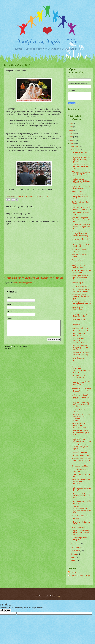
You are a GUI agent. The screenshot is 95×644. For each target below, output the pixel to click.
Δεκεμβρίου (76, 146)
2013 (71, 140)
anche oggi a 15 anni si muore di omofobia (80, 240)
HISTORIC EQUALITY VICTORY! (79, 410)
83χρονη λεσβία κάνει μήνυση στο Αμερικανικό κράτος (81, 489)
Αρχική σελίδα (32, 278)
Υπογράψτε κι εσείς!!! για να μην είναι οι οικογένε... (81, 482)
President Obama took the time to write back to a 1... (81, 461)
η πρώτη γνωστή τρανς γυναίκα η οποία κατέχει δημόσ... (81, 219)
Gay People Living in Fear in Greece (81, 203)
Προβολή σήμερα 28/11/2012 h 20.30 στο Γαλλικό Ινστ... (81, 181)
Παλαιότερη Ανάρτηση (52, 278)
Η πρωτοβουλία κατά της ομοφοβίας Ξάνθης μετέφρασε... (81, 159)
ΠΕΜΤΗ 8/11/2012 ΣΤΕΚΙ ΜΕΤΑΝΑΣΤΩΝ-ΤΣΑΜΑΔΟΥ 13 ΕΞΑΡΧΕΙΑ (81, 417)
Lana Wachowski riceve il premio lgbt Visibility (80, 329)
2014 (71, 137)
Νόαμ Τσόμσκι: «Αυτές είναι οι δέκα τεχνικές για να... (80, 433)
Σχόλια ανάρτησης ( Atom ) (23, 283)
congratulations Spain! (80, 452)
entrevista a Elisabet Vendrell (79, 250)
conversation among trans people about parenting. (81, 208)
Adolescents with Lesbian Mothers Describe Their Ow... (81, 496)
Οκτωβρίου (76, 544)
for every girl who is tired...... (79, 256)
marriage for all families (80, 515)
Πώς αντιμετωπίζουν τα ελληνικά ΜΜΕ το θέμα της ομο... (81, 197)
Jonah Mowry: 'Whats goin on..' (81, 475)
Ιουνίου (74, 557)
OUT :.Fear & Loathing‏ (80, 286)
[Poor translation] (8, 611)
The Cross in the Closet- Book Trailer (80, 245)
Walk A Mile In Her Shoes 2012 (81, 213)
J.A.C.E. (74, 363)
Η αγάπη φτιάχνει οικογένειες (78, 334)
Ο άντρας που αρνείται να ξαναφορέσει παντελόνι (81, 303)
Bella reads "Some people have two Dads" (81, 187)
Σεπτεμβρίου (76, 547)
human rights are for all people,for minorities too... (80, 277)
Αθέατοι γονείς (77, 191)
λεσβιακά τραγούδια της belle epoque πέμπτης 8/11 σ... (81, 532)
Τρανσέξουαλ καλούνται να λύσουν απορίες (81, 354)
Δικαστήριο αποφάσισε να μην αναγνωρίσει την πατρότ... (81, 390)
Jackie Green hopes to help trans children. (81, 271)
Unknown (73, 572)
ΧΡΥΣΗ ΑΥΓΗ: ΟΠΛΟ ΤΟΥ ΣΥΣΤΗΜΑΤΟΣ (81, 377)
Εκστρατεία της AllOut (80, 466)
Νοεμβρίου (76, 150)
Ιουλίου (74, 554)
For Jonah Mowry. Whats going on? (80, 470)
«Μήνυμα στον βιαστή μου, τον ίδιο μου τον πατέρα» (80, 397)
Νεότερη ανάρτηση (14, 278)
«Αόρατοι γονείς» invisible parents (81, 502)
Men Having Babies (79, 319)
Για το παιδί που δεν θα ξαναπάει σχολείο (81, 315)
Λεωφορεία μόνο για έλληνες (79, 539)
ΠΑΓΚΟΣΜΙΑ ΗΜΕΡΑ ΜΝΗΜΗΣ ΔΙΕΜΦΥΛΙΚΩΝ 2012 (80, 340)
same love (75, 519)
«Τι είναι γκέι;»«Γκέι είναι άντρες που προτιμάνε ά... (81, 226)
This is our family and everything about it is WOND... (80, 347)
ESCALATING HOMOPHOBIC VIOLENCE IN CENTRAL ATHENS (81, 369)
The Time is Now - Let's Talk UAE (80, 153)
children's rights (77, 283)
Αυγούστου (76, 551)
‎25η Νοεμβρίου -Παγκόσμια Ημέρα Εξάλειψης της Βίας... (80, 234)
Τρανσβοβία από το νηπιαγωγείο (79, 261)
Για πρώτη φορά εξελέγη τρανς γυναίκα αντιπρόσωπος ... (81, 383)
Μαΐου (74, 561)
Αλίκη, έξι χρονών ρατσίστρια (78, 359)
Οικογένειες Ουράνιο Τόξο (80, 576)
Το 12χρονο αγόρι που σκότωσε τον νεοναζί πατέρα (80, 404)
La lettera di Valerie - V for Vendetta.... (81, 324)
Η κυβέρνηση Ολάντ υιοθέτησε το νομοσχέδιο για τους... (81, 425)
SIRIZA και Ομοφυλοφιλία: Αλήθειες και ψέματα (81, 290)
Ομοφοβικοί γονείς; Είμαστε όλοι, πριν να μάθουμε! (81, 297)
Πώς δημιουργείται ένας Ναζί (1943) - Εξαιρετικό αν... (81, 174)
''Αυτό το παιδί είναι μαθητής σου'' (79, 266)
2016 (71, 130)
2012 (71, 143)
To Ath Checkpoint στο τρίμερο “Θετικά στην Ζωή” (80, 167)
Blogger (58, 596)
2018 (71, 123)
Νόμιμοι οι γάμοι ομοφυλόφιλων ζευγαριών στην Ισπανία (81, 440)
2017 (71, 127)
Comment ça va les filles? (81, 455)
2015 (71, 133)
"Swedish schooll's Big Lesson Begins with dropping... (80, 309)
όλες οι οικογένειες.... (80, 527)
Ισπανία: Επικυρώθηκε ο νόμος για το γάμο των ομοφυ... (81, 447)
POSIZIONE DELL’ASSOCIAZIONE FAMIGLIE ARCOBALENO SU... (81, 509)
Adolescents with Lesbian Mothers (81, 523)
